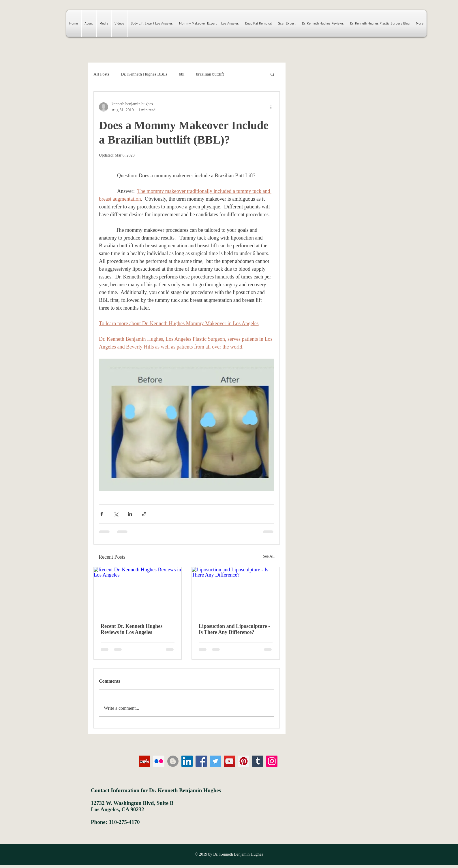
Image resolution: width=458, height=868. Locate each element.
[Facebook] (201, 761)
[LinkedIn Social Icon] (187, 761)
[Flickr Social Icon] (159, 761)
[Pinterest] (244, 761)
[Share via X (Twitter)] (116, 514)
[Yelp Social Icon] (145, 761)
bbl (182, 74)
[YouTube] (229, 761)
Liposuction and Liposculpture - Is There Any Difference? (234, 629)
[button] (272, 74)
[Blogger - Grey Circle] (173, 761)
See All (269, 556)
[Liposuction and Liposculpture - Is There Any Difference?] (236, 592)
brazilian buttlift (210, 74)
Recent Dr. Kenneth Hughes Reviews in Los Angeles (132, 629)
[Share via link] (144, 514)
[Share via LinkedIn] (130, 514)
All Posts (101, 74)
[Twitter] (215, 761)
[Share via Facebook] (102, 514)
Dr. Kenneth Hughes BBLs (144, 74)
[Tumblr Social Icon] (258, 761)
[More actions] (271, 107)
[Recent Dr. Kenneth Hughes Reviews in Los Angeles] (138, 592)
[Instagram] (272, 761)
